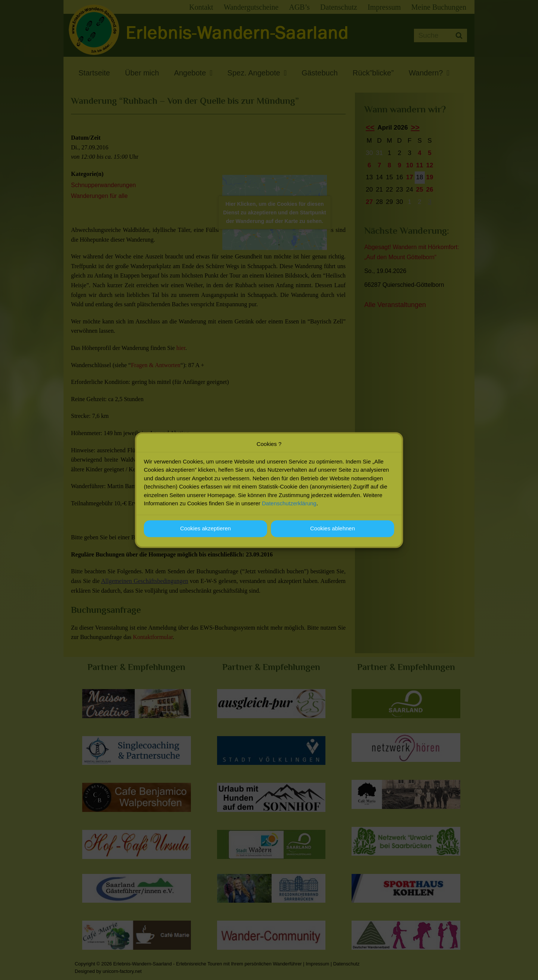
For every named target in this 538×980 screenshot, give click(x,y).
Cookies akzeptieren (205, 528)
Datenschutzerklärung (289, 503)
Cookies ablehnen (333, 528)
